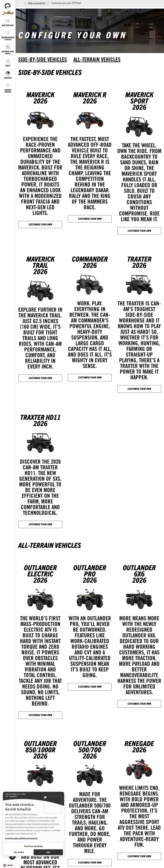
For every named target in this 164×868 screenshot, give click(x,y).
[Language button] (8, 865)
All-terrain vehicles (97, 59)
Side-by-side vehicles (43, 59)
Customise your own (40, 224)
